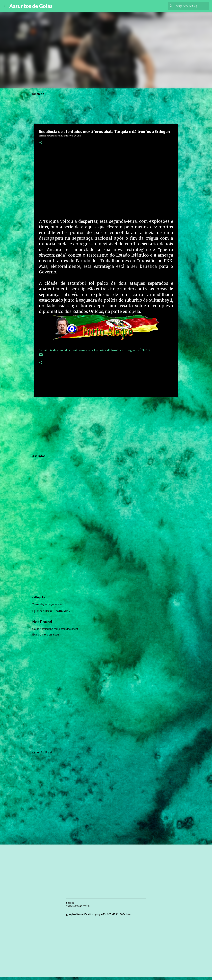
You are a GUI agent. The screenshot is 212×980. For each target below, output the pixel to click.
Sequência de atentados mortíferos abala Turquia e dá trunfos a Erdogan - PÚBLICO (94, 350)
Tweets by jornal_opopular (47, 604)
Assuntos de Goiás (31, 6)
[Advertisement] (106, 425)
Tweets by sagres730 (78, 906)
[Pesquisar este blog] (192, 6)
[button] (41, 143)
